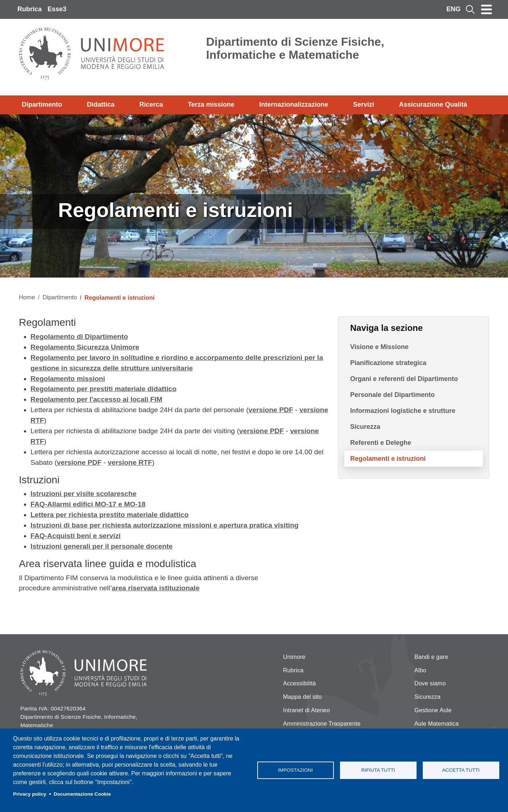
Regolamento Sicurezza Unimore (85, 347)
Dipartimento (42, 104)
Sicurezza (365, 427)
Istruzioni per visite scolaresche (83, 494)
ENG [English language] (453, 9)
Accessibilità (300, 683)
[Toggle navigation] (487, 9)
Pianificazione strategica (388, 363)
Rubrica (30, 9)
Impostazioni (295, 770)
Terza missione (211, 104)
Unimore (294, 657)
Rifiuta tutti (378, 770)
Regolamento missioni (68, 379)
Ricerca (151, 104)
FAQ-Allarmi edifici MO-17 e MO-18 (88, 504)
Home (27, 297)
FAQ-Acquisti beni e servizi (75, 536)
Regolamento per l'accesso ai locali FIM (96, 399)
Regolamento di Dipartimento (79, 337)
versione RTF (130, 462)
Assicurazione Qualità (433, 104)
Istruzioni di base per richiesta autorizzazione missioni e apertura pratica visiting (165, 525)
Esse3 (57, 9)
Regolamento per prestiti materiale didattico (104, 389)
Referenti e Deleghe (381, 443)
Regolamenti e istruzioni (388, 459)
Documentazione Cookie (82, 794)
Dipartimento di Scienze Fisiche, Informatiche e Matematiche (295, 48)
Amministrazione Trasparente (322, 724)
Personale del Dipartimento (392, 395)
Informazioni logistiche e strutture (403, 411)
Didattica (101, 104)
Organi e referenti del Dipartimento (404, 379)
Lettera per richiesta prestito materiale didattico (110, 515)
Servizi (364, 104)
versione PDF (271, 410)
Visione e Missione (379, 347)
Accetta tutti (461, 770)
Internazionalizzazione (294, 104)
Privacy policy (30, 794)
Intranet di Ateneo (306, 710)
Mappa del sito (302, 697)
